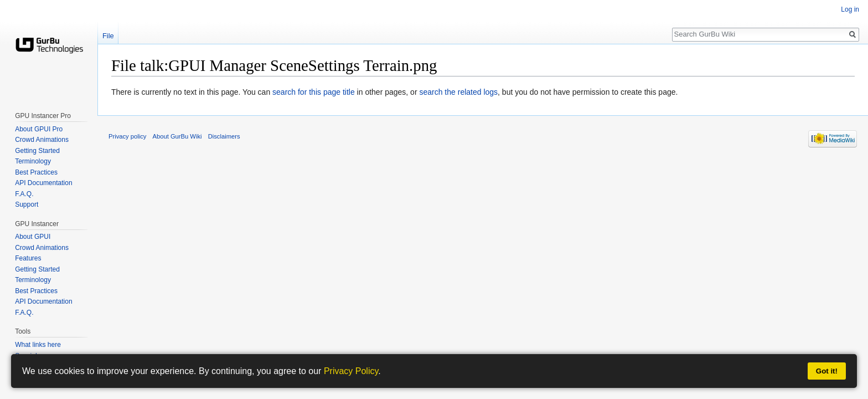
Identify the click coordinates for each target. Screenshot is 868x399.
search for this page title (314, 92)
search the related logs (458, 92)
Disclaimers (224, 136)
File (108, 36)
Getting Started (37, 151)
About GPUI (33, 237)
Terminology (33, 161)
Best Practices (36, 172)
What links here (38, 345)
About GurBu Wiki (177, 136)
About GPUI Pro (39, 129)
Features (28, 258)
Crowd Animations (42, 140)
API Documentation (43, 183)
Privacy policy (127, 136)
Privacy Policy (351, 371)
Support (27, 204)
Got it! (827, 371)
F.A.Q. (24, 194)
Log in (850, 9)
